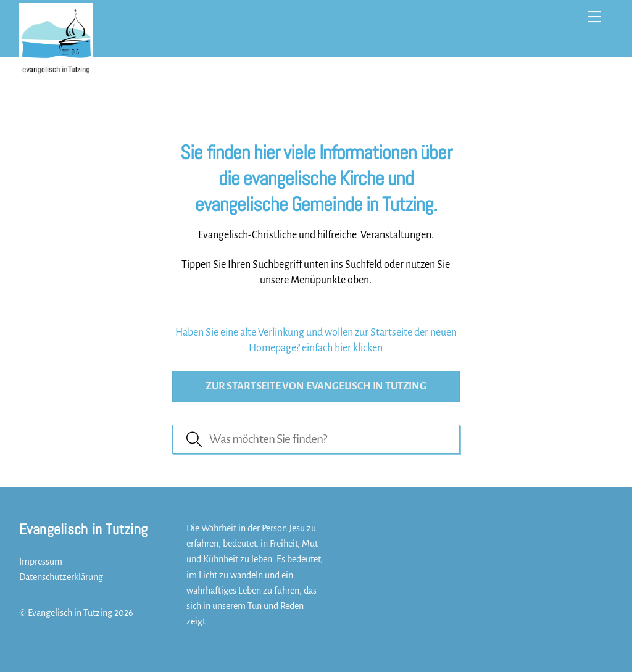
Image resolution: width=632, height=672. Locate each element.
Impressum (41, 562)
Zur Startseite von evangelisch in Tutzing (316, 386)
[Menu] (594, 17)
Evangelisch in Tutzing (70, 613)
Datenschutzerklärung (61, 577)
